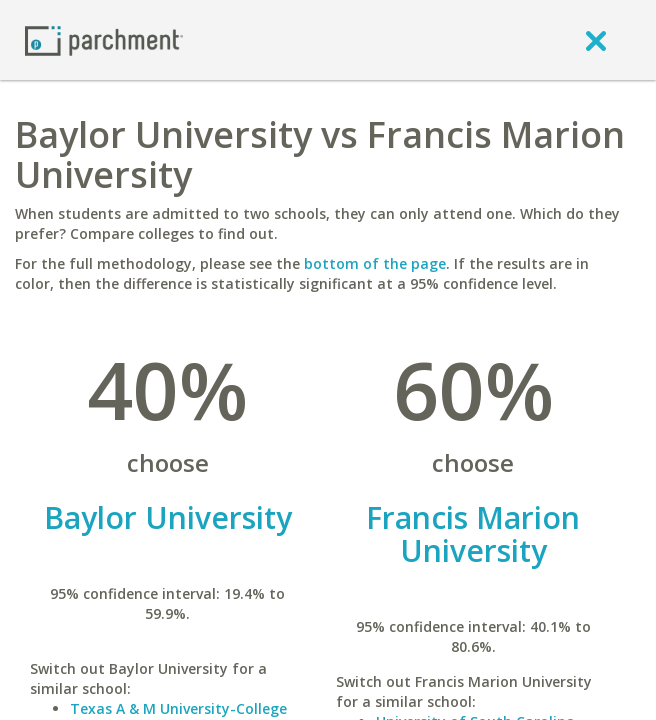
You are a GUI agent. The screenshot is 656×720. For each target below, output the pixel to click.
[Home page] (104, 39)
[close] (596, 40)
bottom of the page (375, 263)
